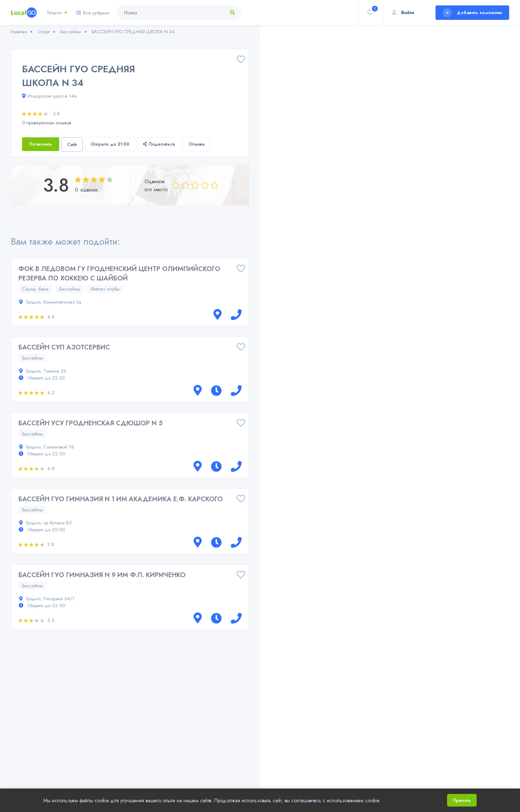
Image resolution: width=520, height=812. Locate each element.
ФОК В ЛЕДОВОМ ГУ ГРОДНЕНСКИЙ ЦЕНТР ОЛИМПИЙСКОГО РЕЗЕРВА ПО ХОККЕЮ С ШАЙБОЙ (119, 274)
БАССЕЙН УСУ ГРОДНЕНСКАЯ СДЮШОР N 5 (90, 423)
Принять (462, 800)
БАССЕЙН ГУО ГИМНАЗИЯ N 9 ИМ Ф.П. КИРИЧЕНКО (102, 575)
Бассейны (70, 289)
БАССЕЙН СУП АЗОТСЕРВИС (64, 347)
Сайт (72, 145)
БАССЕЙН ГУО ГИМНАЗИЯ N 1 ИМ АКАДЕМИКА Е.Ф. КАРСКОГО (121, 499)
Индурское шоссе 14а (49, 96)
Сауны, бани (35, 289)
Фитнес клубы (105, 289)
